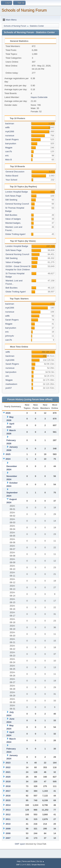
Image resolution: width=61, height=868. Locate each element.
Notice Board (12, 176)
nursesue (10, 136)
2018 (8, 786)
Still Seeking (11, 200)
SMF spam (20, 844)
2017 (8, 791)
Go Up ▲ (40, 861)
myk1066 (10, 131)
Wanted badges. (13, 223)
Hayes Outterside (39, 97)
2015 (8, 800)
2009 (8, 829)
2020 (8, 777)
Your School (11, 180)
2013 (8, 810)
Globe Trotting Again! (15, 234)
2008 (8, 833)
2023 (8, 763)
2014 (8, 805)
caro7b (9, 151)
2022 (8, 767)
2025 (8, 454)
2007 (8, 838)
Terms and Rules (29, 861)
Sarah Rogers (12, 139)
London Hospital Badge (17, 192)
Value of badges (13, 219)
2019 (8, 782)
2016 (8, 796)
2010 (8, 824)
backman (10, 124)
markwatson (11, 384)
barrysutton (11, 144)
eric (7, 156)
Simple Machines (38, 865)
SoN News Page (13, 196)
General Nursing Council (17, 204)
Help (19, 861)
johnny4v (10, 336)
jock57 (9, 388)
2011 (8, 819)
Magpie (9, 148)
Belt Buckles (11, 215)
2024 (8, 459)
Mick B (8, 160)
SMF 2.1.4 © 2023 (23, 865)
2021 (8, 772)
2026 (8, 413)
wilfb (7, 127)
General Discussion (15, 172)
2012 (8, 814)
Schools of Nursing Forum (24, 10)
